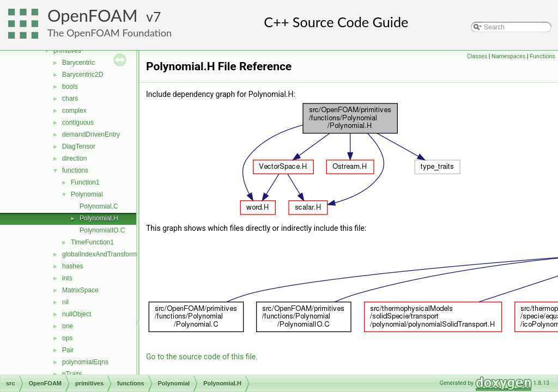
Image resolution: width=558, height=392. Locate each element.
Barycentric (78, 63)
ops (67, 338)
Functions (542, 56)
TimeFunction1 (92, 242)
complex (74, 111)
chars (70, 99)
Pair (68, 350)
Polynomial (87, 194)
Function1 (85, 182)
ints (67, 278)
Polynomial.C (99, 206)
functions (75, 170)
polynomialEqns (85, 362)
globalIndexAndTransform (99, 254)
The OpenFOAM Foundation (110, 33)
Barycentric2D (83, 75)
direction (74, 158)
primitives (67, 51)
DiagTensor (79, 146)
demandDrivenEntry (91, 134)
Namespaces (508, 56)
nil (65, 302)
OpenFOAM (93, 16)
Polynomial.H (99, 218)
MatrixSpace (80, 290)
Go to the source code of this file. (202, 357)
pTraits (72, 374)
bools (70, 87)
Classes (477, 56)
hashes (73, 266)
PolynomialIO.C (102, 230)
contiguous (78, 122)
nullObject (77, 314)
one (68, 326)
